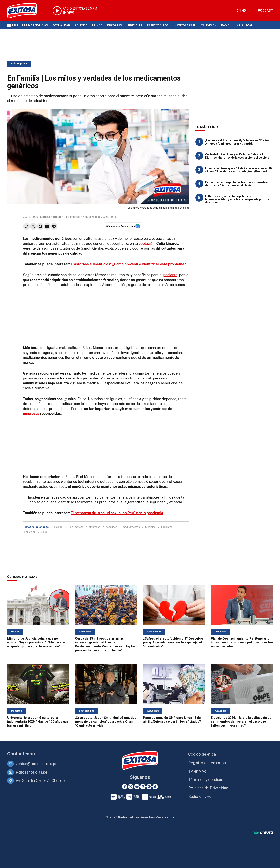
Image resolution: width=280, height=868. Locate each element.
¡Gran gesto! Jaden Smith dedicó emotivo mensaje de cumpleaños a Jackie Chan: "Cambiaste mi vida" (106, 722)
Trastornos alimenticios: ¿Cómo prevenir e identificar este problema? (128, 264)
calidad (58, 527)
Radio (225, 25)
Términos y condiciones (209, 780)
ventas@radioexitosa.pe (37, 764)
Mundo (97, 25)
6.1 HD (241, 11)
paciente (170, 275)
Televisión (209, 25)
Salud (44, 532)
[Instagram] (143, 787)
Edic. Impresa (19, 64)
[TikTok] (155, 787)
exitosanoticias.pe (32, 772)
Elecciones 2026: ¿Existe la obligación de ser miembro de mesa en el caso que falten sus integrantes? (241, 722)
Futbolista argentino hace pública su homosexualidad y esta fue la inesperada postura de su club (237, 199)
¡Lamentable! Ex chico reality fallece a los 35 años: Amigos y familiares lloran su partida (238, 142)
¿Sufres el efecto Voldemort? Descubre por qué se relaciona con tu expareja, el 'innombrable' (173, 642)
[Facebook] (125, 787)
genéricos (111, 527)
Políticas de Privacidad (208, 788)
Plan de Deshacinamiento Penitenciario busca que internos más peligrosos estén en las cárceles (242, 642)
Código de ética (202, 754)
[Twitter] (131, 787)
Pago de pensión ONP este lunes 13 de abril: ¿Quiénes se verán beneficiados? (172, 720)
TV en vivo (197, 771)
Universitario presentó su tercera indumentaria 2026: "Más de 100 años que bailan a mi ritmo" (38, 722)
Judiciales (134, 25)
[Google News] (149, 787)
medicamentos (131, 527)
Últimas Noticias (35, 25)
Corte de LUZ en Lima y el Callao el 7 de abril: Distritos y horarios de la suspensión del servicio (237, 156)
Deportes (115, 25)
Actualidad (61, 25)
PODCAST (265, 11)
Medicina (150, 527)
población (147, 243)
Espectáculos (158, 25)
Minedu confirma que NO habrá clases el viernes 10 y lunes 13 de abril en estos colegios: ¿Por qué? (238, 170)
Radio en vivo (200, 797)
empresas (31, 414)
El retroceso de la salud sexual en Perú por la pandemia (117, 513)
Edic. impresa (72, 217)
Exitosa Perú (186, 25)
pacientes (167, 527)
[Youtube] (137, 787)
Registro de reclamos (207, 763)
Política (81, 25)
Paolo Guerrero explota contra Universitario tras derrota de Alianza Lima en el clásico (237, 184)
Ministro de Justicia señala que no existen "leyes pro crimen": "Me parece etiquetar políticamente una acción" (36, 642)
